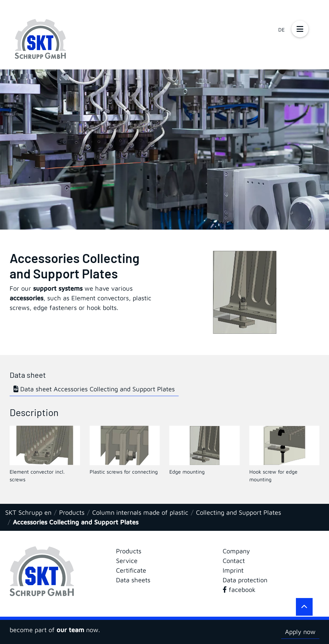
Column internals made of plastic (140, 512)
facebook (239, 590)
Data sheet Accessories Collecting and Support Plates (94, 389)
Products (72, 512)
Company (236, 551)
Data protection (245, 580)
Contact (234, 561)
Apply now (300, 632)
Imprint (233, 570)
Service (127, 561)
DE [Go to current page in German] (281, 30)
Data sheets (133, 580)
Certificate (131, 570)
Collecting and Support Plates (239, 512)
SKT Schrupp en (28, 512)
